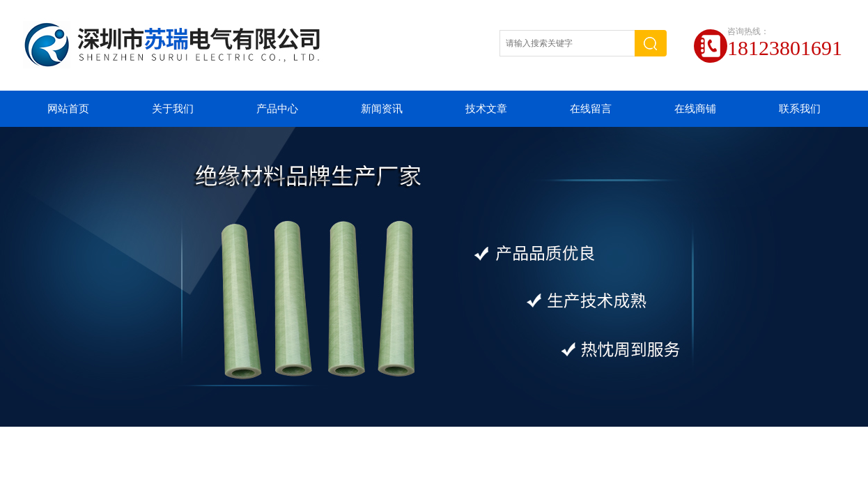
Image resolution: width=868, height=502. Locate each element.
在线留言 (591, 109)
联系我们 (800, 109)
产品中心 (277, 109)
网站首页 (68, 109)
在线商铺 (695, 109)
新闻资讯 (382, 109)
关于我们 (173, 109)
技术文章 (486, 109)
